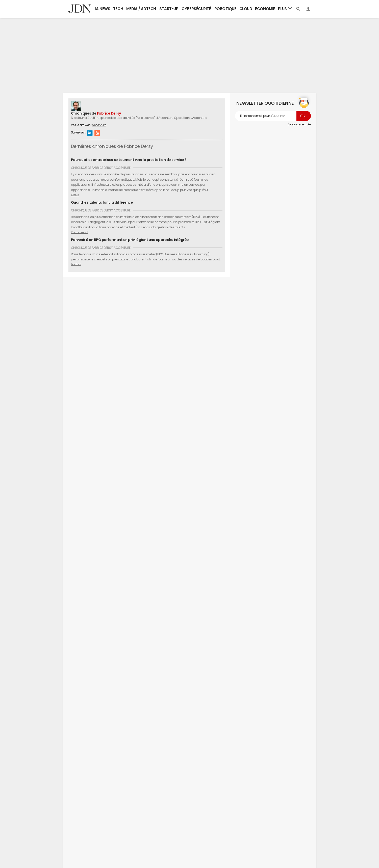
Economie (265, 9)
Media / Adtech (141, 9)
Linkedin (90, 133)
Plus (285, 8)
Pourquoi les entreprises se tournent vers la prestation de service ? (129, 160)
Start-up (169, 9)
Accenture (99, 125)
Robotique (225, 9)
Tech (118, 9)
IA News (103, 9)
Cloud (246, 9)
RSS (97, 133)
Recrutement (80, 232)
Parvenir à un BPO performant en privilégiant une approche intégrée (130, 240)
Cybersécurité (196, 9)
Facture (76, 264)
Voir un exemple (300, 124)
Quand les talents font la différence (102, 202)
